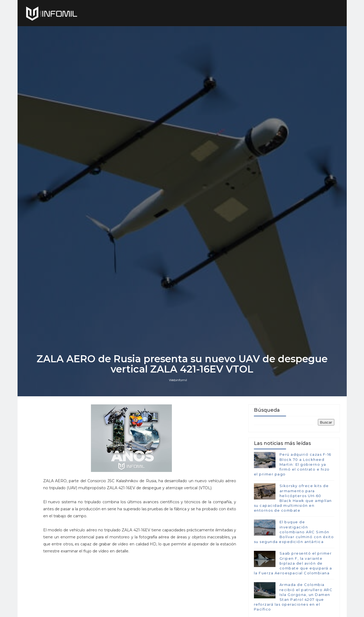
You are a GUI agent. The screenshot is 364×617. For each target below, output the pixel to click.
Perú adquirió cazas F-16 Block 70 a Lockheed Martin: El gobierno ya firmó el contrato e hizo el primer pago (293, 464)
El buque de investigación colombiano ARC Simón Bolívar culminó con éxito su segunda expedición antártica (294, 532)
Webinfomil (178, 380)
